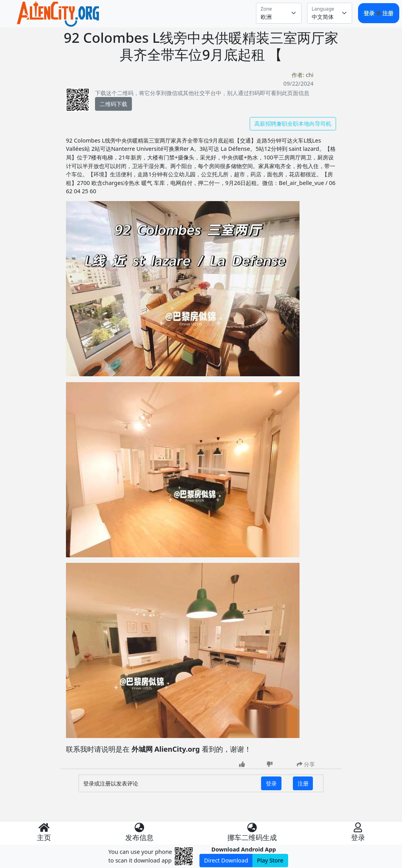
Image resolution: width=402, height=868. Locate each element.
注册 (388, 13)
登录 (370, 13)
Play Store (270, 860)
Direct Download (226, 860)
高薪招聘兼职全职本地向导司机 (293, 124)
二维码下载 (113, 104)
